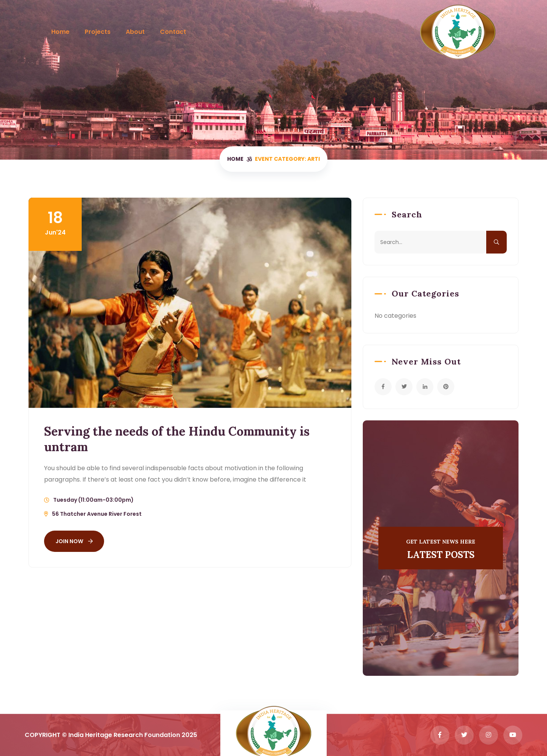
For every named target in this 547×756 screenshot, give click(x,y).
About (135, 32)
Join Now (74, 541)
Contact (173, 32)
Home (60, 32)
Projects (98, 32)
